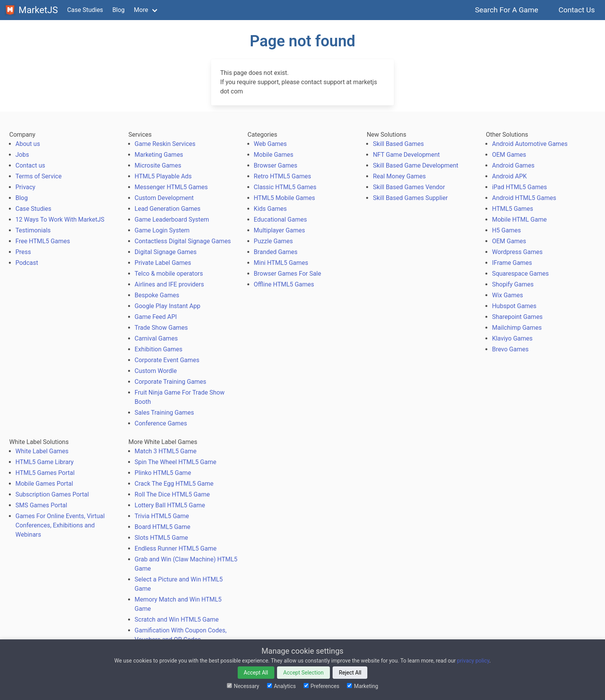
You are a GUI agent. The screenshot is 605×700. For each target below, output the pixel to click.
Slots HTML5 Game (161, 538)
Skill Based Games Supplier (410, 198)
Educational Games (281, 219)
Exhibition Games (159, 349)
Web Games (270, 144)
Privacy (25, 187)
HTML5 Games (513, 209)
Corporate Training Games (171, 382)
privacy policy (473, 661)
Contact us (30, 165)
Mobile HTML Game (519, 219)
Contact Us (577, 10)
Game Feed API (156, 317)
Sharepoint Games (517, 317)
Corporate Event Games (167, 360)
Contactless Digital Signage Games (183, 241)
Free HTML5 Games (43, 241)
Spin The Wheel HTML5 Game (176, 462)
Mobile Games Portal (44, 484)
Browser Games (276, 165)
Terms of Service (39, 176)
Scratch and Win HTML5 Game (177, 619)
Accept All (256, 673)
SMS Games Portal (41, 505)
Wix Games (507, 295)
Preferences (322, 686)
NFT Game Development (406, 155)
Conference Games (161, 423)
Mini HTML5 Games (281, 263)
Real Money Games (399, 176)
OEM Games (509, 155)
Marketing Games (159, 155)
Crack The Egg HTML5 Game (174, 484)
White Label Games (42, 451)
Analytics (281, 686)
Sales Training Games (164, 413)
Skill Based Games (398, 144)
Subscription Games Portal (52, 494)
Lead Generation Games (168, 209)
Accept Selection (303, 673)
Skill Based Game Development (415, 165)
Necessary (243, 686)
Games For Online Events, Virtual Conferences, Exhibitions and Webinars (60, 525)
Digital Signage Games (166, 252)
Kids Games (270, 209)
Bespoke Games (157, 295)
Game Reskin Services (165, 144)
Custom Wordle (156, 371)
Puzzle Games (274, 241)
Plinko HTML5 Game (163, 473)
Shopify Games (513, 284)
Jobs (22, 155)
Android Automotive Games (530, 144)
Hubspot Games (514, 306)
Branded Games (276, 252)
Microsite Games (158, 165)
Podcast (27, 263)
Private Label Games (163, 263)
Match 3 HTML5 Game (166, 451)
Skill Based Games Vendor (409, 187)
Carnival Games (156, 338)
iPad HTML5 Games (519, 187)
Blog (118, 10)
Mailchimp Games (517, 328)
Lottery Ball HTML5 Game (170, 505)
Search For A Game (507, 10)
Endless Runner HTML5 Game (176, 548)
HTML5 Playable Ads (163, 176)
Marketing (362, 686)
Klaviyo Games (512, 338)
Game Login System (162, 230)
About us (28, 144)
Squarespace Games (520, 274)
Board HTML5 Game (162, 527)
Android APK (509, 176)
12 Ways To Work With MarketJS (60, 219)
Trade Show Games (161, 328)
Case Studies (85, 10)
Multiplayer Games (280, 230)
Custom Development (164, 198)
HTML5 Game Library (45, 462)
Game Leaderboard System (172, 219)
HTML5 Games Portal (45, 473)
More (141, 10)
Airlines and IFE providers (169, 284)
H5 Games (506, 230)
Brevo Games (510, 349)
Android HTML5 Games (524, 198)
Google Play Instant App (167, 306)
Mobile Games (274, 155)
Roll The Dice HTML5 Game (172, 494)
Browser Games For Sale (288, 274)
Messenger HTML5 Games (171, 187)
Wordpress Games (517, 252)
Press (23, 252)
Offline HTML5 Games (284, 284)
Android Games (513, 165)
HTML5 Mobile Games (285, 198)
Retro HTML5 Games (283, 176)
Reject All (350, 673)
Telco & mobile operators (169, 274)
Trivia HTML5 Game (162, 516)
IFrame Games (512, 263)
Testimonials (33, 230)
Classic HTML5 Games (285, 187)
